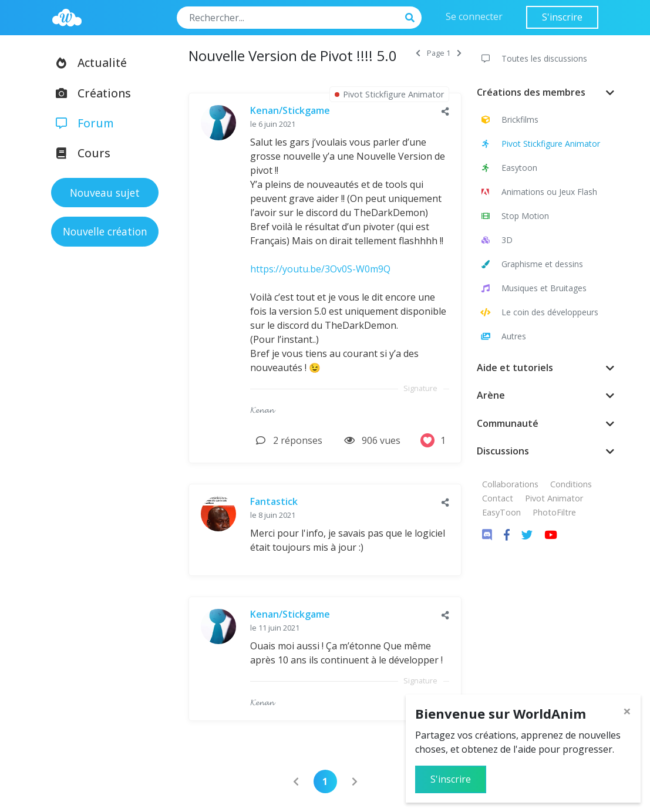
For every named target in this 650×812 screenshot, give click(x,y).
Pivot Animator (554, 498)
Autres (503, 336)
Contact (498, 498)
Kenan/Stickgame (290, 110)
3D (496, 240)
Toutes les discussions (533, 58)
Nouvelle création (105, 231)
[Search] (288, 18)
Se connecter (474, 16)
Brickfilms (509, 119)
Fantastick (274, 501)
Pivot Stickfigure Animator (540, 144)
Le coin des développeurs (539, 312)
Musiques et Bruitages (533, 288)
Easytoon (508, 168)
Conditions (571, 484)
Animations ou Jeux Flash (538, 192)
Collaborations (510, 484)
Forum (81, 123)
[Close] (627, 711)
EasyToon (501, 512)
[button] (445, 111)
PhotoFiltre (554, 512)
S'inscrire (562, 17)
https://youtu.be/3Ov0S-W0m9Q (320, 269)
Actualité (87, 63)
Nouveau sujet (105, 193)
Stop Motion (514, 216)
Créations (90, 93)
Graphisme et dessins (531, 264)
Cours (79, 153)
